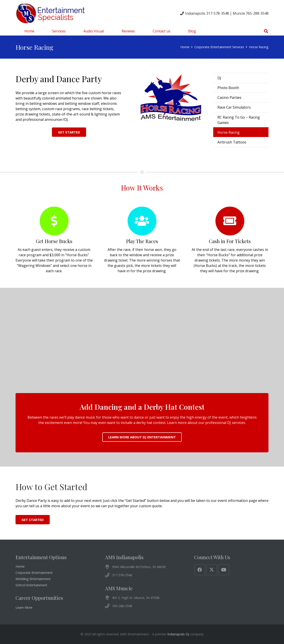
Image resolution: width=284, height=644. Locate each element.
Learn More (24, 607)
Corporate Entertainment (34, 573)
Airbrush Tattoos (232, 142)
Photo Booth (228, 88)
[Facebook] (200, 570)
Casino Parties (229, 97)
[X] (212, 570)
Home (20, 566)
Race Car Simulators (234, 107)
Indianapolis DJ (178, 634)
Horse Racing (229, 132)
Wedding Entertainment (33, 579)
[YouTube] (224, 570)
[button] (266, 31)
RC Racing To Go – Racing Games (239, 120)
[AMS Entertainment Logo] (51, 13)
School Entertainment (31, 585)
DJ (219, 78)
